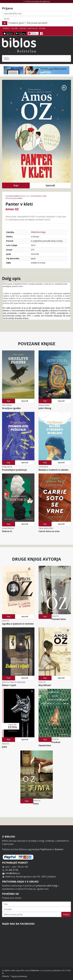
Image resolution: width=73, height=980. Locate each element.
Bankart (59, 849)
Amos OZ (12, 209)
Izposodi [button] (50, 185)
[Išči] (36, 58)
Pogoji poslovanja (19, 976)
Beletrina (35, 970)
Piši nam (42, 28)
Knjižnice (6, 28)
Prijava (66, 914)
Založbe (15, 28)
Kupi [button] (16, 185)
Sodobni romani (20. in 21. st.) (17, 196)
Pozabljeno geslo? (16, 23)
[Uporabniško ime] (36, 13)
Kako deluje (33, 28)
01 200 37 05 (12, 870)
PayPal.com (46, 849)
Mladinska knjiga (38, 232)
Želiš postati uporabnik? (37, 23)
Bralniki (23, 28)
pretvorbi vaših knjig (47, 886)
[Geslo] (36, 19)
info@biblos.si (13, 873)
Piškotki (6, 976)
